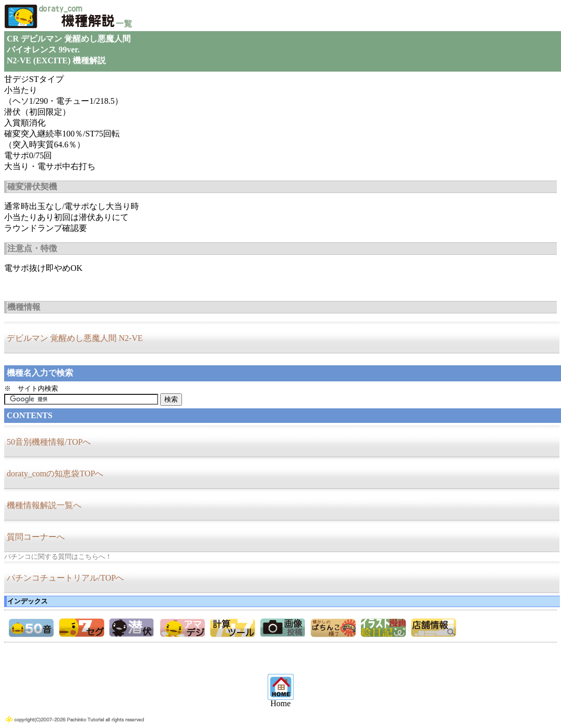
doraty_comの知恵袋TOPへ (55, 473)
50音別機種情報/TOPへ (49, 442)
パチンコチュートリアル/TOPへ (65, 578)
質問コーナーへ (36, 537)
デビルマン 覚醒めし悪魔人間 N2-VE (75, 338)
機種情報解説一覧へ (44, 505)
